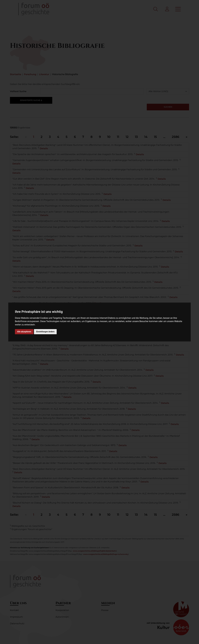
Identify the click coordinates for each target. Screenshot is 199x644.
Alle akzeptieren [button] (24, 332)
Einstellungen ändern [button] (45, 332)
